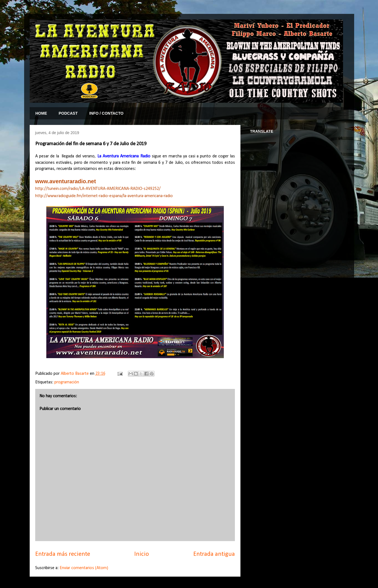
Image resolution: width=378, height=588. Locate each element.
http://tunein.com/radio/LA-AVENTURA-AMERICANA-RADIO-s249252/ (98, 189)
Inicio (142, 554)
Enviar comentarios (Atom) (84, 568)
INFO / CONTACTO (106, 113)
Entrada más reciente (63, 554)
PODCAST (68, 113)
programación (67, 382)
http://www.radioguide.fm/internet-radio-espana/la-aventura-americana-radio (104, 196)
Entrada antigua (214, 554)
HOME (41, 113)
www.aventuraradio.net (66, 181)
